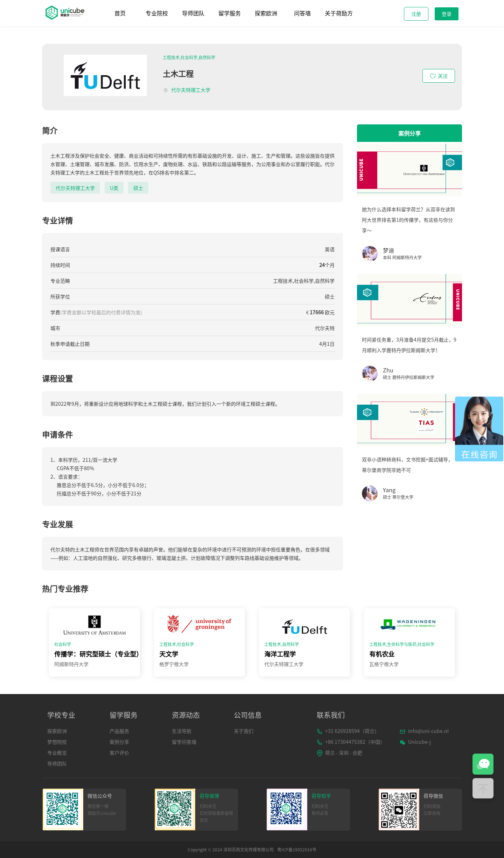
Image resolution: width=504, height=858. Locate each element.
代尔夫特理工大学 (191, 90)
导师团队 (193, 13)
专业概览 (57, 753)
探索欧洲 (266, 13)
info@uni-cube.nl (424, 731)
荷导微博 (209, 796)
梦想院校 (57, 742)
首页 (120, 13)
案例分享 (119, 742)
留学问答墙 (184, 742)
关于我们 (244, 731)
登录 (447, 14)
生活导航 (182, 731)
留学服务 (230, 13)
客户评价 (119, 753)
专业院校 (157, 13)
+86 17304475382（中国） (351, 742)
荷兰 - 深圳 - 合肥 (339, 753)
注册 (416, 14)
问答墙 (302, 13)
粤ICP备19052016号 (297, 850)
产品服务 (119, 731)
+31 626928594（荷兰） (348, 731)
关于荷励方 (339, 13)
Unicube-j (415, 742)
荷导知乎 (321, 796)
